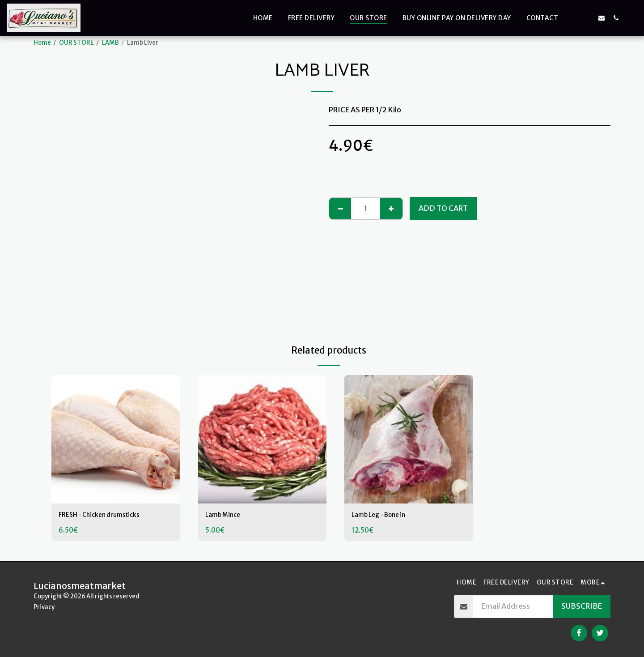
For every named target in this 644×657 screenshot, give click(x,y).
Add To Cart (443, 208)
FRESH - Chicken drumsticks (107, 516)
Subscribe (582, 606)
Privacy (44, 607)
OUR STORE (76, 43)
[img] (116, 439)
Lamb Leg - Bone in (385, 516)
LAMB (110, 43)
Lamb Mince (226, 516)
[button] (573, 18)
